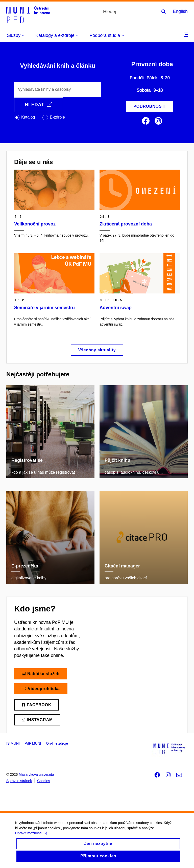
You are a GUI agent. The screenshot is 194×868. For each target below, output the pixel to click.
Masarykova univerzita (36, 774)
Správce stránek (19, 781)
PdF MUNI (33, 743)
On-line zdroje (57, 743)
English (180, 11)
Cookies (44, 781)
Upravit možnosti (31, 837)
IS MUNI (14, 743)
